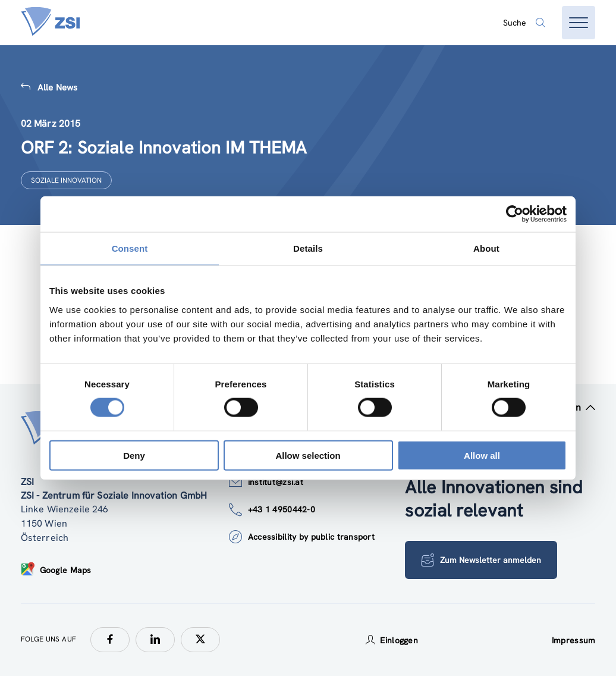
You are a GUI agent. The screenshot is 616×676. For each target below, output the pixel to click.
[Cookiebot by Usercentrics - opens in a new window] (515, 214)
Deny (134, 455)
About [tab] (486, 248)
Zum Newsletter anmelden (481, 560)
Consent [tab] (130, 248)
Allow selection (308, 455)
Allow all (482, 455)
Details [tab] (308, 248)
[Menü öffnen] (579, 23)
